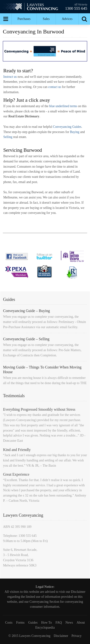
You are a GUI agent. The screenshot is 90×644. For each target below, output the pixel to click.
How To (47, 623)
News (69, 623)
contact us (55, 87)
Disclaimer (78, 592)
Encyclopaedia (45, 628)
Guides (33, 623)
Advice (67, 19)
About (81, 623)
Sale (46, 19)
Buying (75, 132)
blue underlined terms (63, 106)
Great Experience (16, 474)
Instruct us (10, 77)
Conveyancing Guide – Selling (26, 339)
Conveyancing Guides (67, 127)
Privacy (76, 636)
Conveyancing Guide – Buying (27, 311)
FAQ (59, 623)
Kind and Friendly (17, 450)
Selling (8, 137)
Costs (9, 623)
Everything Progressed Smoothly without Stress (39, 409)
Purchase (24, 19)
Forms (20, 623)
